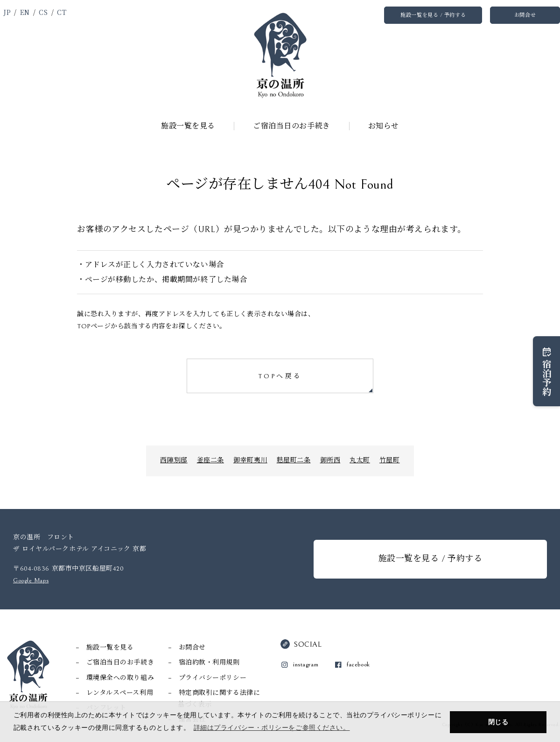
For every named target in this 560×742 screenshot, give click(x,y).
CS (43, 12)
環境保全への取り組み (120, 678)
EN (25, 12)
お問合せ (525, 15)
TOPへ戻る (280, 376)
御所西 (330, 460)
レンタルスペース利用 (120, 693)
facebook (358, 664)
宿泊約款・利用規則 (209, 663)
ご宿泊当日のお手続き (292, 126)
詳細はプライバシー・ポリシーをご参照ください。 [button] (272, 728)
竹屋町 (390, 460)
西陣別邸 (174, 460)
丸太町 (360, 460)
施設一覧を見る (188, 126)
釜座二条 (210, 460)
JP (7, 12)
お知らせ (384, 126)
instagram (306, 664)
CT (62, 12)
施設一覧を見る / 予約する (433, 15)
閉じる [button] (498, 722)
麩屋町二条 (294, 460)
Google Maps (31, 580)
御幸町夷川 (250, 460)
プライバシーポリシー (213, 678)
